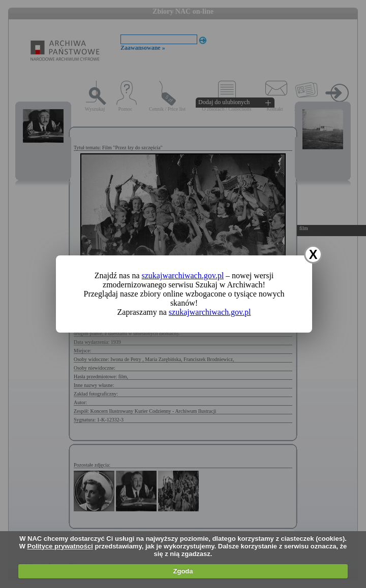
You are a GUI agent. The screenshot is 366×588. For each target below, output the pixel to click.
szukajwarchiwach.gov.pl (183, 275)
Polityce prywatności (60, 546)
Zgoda (183, 571)
